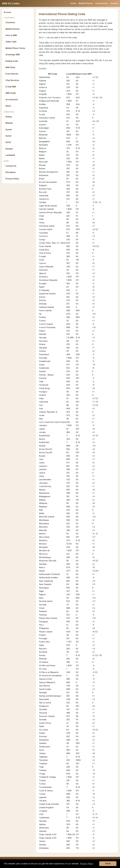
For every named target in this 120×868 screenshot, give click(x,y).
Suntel (9, 129)
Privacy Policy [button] (87, 864)
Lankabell (10, 155)
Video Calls (11, 42)
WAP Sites (10, 67)
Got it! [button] (108, 864)
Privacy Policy (12, 179)
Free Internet (12, 74)
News (8, 106)
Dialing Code (12, 61)
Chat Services (12, 80)
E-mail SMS (11, 87)
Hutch (8, 136)
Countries (10, 22)
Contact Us (11, 166)
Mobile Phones (86, 3)
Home (73, 3)
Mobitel (9, 123)
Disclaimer (11, 172)
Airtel (8, 142)
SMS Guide (11, 93)
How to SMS (11, 35)
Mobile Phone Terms (15, 48)
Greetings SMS (13, 55)
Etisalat (9, 149)
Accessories (101, 3)
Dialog (9, 117)
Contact (114, 3)
